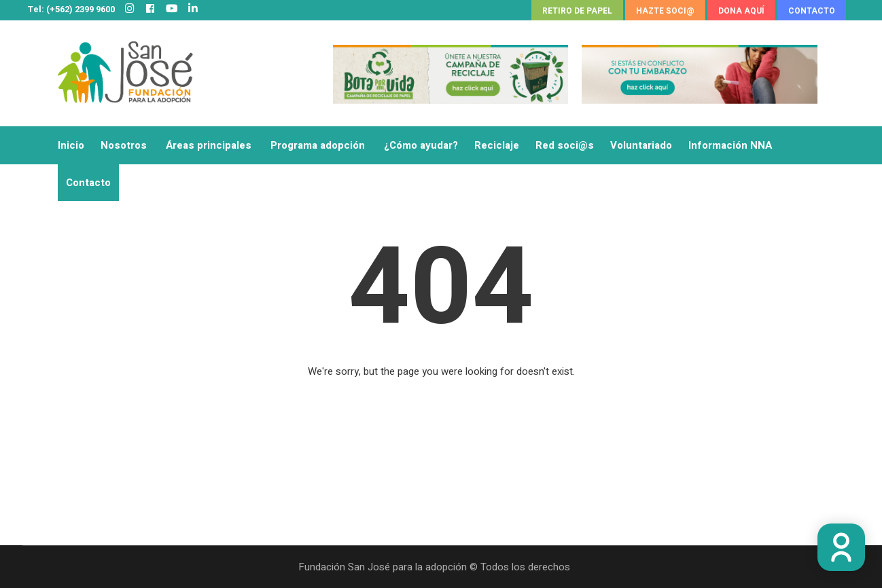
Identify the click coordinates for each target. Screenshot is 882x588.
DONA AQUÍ (741, 11)
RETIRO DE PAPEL (577, 11)
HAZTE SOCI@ (665, 11)
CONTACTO (812, 11)
